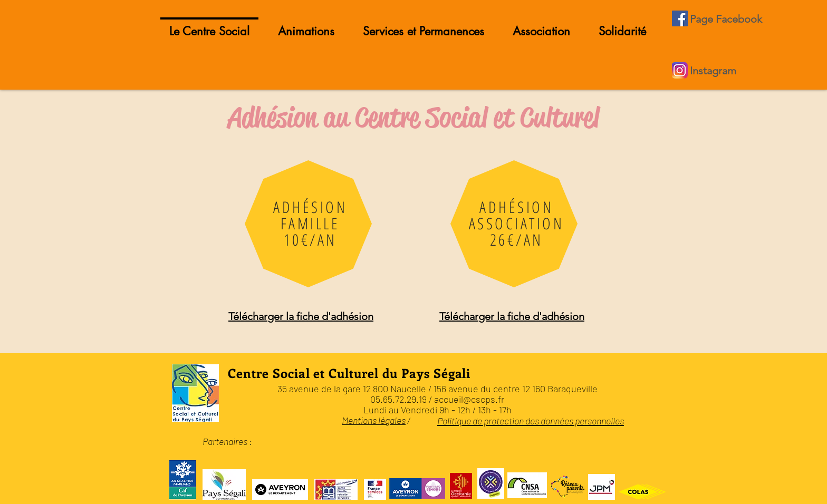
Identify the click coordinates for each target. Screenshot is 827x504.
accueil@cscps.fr (469, 399)
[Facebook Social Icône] (680, 18)
